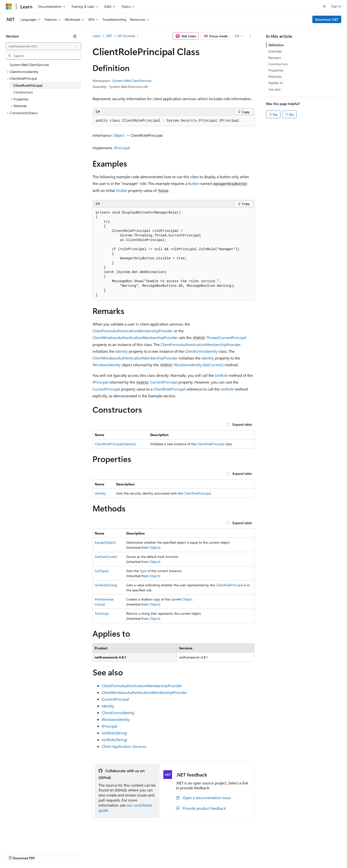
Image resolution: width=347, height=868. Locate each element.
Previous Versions (44, 853)
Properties (276, 70)
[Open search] (324, 7)
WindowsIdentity (107, 365)
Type (143, 571)
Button (194, 183)
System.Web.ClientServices (132, 81)
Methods (275, 76)
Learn (97, 36)
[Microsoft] (9, 7)
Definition (276, 45)
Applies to (276, 83)
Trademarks (200, 853)
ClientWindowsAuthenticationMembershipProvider (135, 337)
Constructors (278, 64)
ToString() (102, 613)
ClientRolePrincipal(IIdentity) (115, 444)
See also (274, 89)
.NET (109, 36)
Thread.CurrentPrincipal (226, 337)
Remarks (275, 58)
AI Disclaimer (15, 853)
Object (119, 135)
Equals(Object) (105, 542)
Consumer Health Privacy (138, 853)
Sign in (336, 6)
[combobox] (43, 46)
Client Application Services (124, 746)
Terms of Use (176, 853)
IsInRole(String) (106, 585)
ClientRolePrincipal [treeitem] (28, 85)
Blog (66, 853)
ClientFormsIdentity (201, 351)
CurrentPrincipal (164, 382)
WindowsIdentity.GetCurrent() (199, 365)
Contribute (86, 853)
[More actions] (250, 36)
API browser (126, 36)
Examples (275, 51)
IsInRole (221, 375)
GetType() (102, 571)
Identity (121, 351)
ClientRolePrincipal (169, 389)
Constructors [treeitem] (23, 92)
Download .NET (327, 19)
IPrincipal (122, 148)
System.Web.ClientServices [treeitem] (29, 65)
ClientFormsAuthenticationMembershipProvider (133, 331)
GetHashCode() (106, 557)
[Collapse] (75, 36)
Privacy (105, 853)
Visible (121, 190)
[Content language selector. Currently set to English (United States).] (28, 842)
